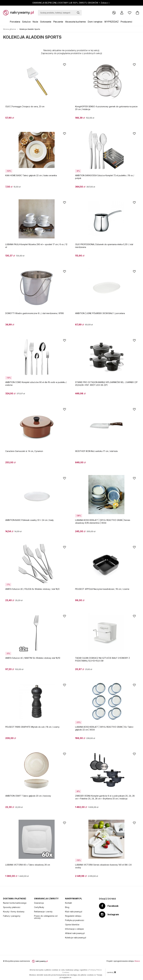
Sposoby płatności (12, 907)
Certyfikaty (39, 907)
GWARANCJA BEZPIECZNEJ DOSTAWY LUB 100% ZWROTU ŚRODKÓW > (71, 3)
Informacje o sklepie (74, 929)
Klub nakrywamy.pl (74, 912)
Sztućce (26, 22)
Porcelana (15, 22)
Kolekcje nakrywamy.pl (76, 938)
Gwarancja (39, 903)
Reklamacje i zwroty (43, 912)
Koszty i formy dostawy (14, 912)
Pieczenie (58, 22)
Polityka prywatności (75, 920)
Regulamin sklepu (73, 916)
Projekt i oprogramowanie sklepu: (123, 961)
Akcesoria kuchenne (75, 22)
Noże (35, 22)
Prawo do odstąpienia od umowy (46, 917)
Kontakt (68, 903)
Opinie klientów (72, 925)
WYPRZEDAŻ (111, 22)
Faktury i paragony (12, 916)
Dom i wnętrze (95, 22)
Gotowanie (46, 22)
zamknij (112, 972)
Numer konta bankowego (15, 903)
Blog (67, 907)
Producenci (126, 22)
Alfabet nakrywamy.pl (75, 933)
